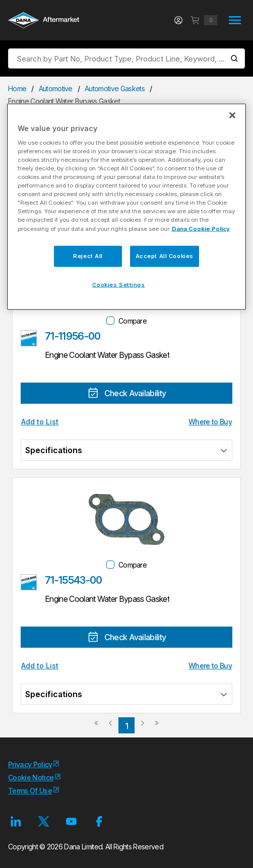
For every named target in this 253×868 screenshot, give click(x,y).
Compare (133, 321)
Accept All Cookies (165, 256)
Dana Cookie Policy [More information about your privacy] (201, 228)
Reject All (88, 256)
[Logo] (44, 21)
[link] (96, 727)
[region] (127, 207)
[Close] (232, 115)
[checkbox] (110, 321)
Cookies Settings (118, 284)
